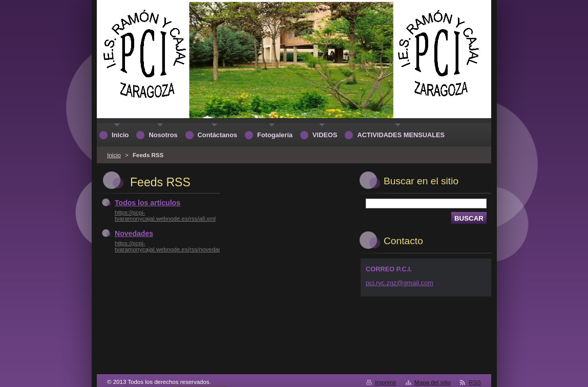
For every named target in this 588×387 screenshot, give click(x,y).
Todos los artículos (148, 203)
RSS (475, 382)
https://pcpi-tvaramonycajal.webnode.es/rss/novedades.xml (177, 246)
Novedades (134, 233)
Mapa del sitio (433, 382)
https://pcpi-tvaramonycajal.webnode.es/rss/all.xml (165, 216)
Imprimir (386, 382)
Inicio (114, 155)
